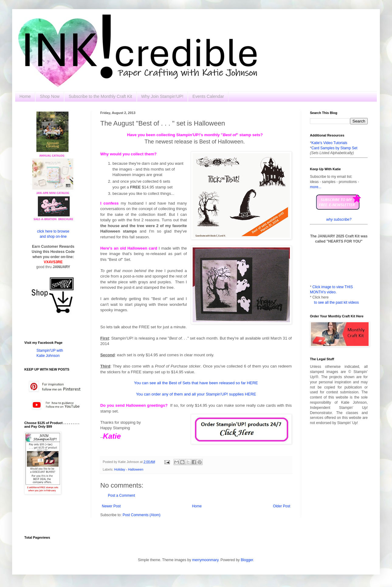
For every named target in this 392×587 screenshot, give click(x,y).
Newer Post (111, 506)
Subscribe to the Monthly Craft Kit (100, 96)
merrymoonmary (205, 560)
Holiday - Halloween (129, 469)
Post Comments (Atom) (141, 515)
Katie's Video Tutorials (329, 143)
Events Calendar (208, 96)
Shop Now (50, 96)
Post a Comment (121, 495)
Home (25, 96)
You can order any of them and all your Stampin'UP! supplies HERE (196, 394)
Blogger (247, 560)
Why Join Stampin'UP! (162, 96)
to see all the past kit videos (336, 302)
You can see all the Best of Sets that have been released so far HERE (196, 383)
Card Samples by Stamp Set (334, 148)
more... (316, 187)
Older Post (282, 506)
